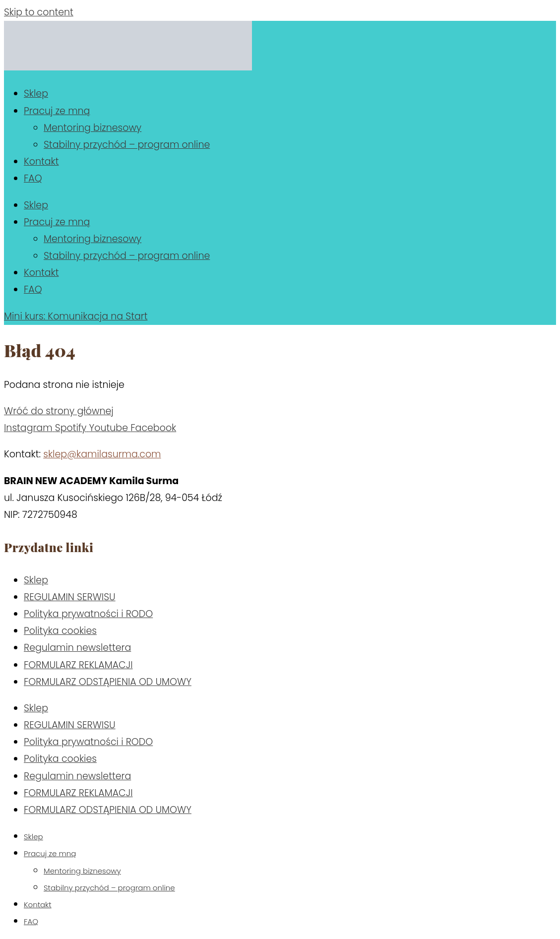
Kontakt (41, 161)
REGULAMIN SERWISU (70, 597)
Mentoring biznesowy (93, 128)
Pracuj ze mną (57, 111)
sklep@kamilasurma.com (102, 454)
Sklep (36, 94)
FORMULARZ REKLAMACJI (78, 665)
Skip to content (39, 12)
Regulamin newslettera (77, 648)
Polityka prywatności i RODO (88, 614)
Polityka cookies (60, 631)
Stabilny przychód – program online (127, 145)
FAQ (33, 178)
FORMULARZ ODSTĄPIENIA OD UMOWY (108, 682)
